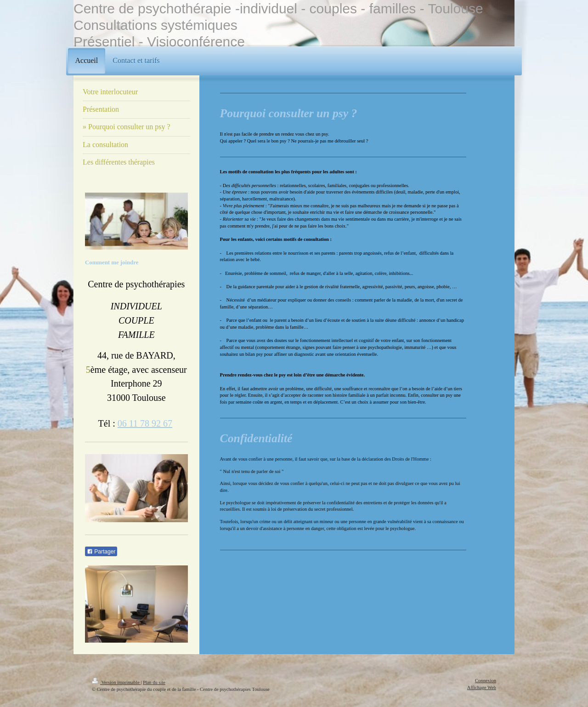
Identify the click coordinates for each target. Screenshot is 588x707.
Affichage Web (482, 687)
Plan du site (154, 682)
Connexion (486, 681)
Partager (101, 552)
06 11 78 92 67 (145, 423)
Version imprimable (116, 682)
